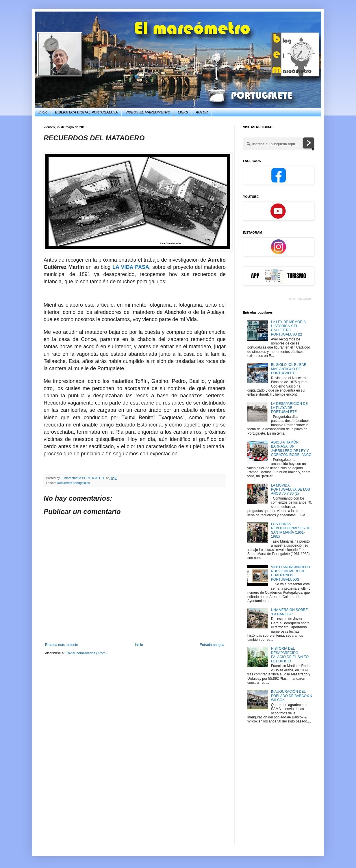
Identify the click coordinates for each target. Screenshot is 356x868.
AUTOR (202, 112)
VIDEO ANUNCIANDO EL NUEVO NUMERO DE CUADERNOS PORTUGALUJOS (291, 573)
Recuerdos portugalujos (73, 483)
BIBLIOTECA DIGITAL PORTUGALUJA (86, 112)
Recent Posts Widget (299, 299)
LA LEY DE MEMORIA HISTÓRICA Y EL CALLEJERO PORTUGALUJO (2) (288, 328)
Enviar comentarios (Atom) (86, 653)
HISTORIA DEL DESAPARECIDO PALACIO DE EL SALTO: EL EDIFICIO (290, 655)
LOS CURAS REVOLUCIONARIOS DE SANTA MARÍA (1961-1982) (291, 530)
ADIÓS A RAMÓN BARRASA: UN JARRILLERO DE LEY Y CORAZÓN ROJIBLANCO (291, 449)
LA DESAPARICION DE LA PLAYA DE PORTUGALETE (289, 408)
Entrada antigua (212, 645)
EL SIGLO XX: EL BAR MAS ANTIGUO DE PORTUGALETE (289, 369)
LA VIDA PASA (131, 267)
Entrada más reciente (62, 645)
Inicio (43, 112)
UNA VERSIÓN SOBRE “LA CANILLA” (289, 612)
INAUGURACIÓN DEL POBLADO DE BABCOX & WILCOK (292, 696)
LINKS (183, 112)
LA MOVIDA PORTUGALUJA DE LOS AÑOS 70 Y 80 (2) (291, 490)
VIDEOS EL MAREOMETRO (148, 112)
